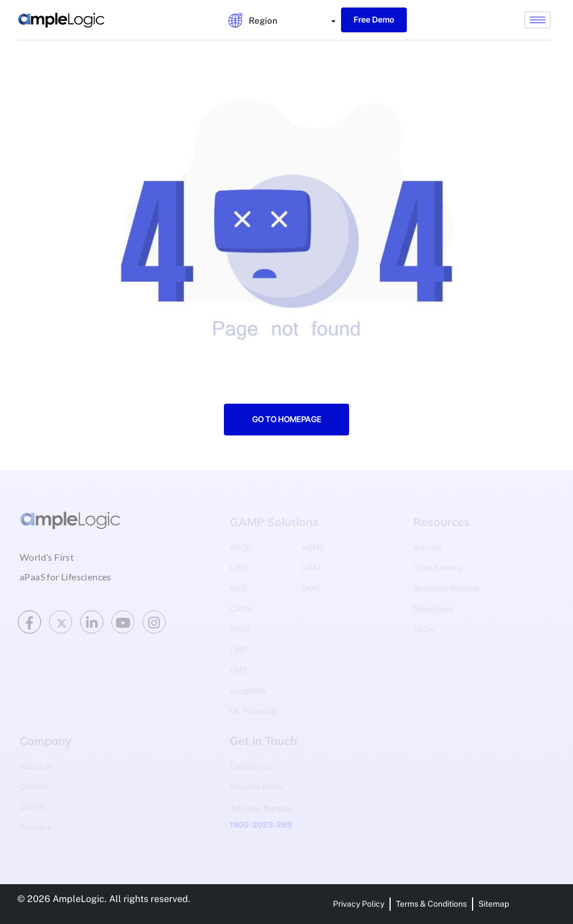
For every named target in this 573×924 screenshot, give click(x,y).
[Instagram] (154, 622)
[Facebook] (29, 622)
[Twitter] (61, 622)
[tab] (257, 20)
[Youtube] (123, 622)
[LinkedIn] (92, 622)
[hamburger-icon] (538, 20)
